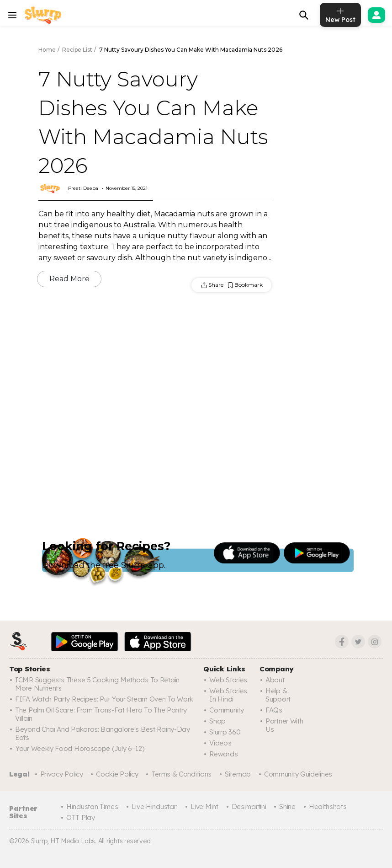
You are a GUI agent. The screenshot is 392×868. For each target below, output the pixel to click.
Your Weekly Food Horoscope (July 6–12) (80, 748)
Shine (287, 806)
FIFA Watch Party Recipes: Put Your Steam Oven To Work (104, 699)
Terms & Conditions (181, 774)
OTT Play (81, 817)
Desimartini (249, 806)
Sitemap (238, 774)
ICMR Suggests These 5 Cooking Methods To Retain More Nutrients (97, 684)
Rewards (223, 754)
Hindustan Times (92, 806)
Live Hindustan (155, 806)
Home (47, 50)
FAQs (274, 710)
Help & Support (278, 695)
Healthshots (328, 806)
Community (226, 710)
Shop (217, 721)
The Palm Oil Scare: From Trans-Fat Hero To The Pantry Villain (101, 714)
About (275, 680)
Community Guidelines (298, 774)
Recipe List (77, 50)
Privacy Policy (62, 774)
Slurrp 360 (225, 732)
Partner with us (284, 725)
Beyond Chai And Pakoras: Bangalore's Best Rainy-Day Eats (103, 733)
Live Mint (204, 806)
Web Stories (228, 680)
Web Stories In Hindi (228, 695)
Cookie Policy (117, 774)
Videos (220, 743)
